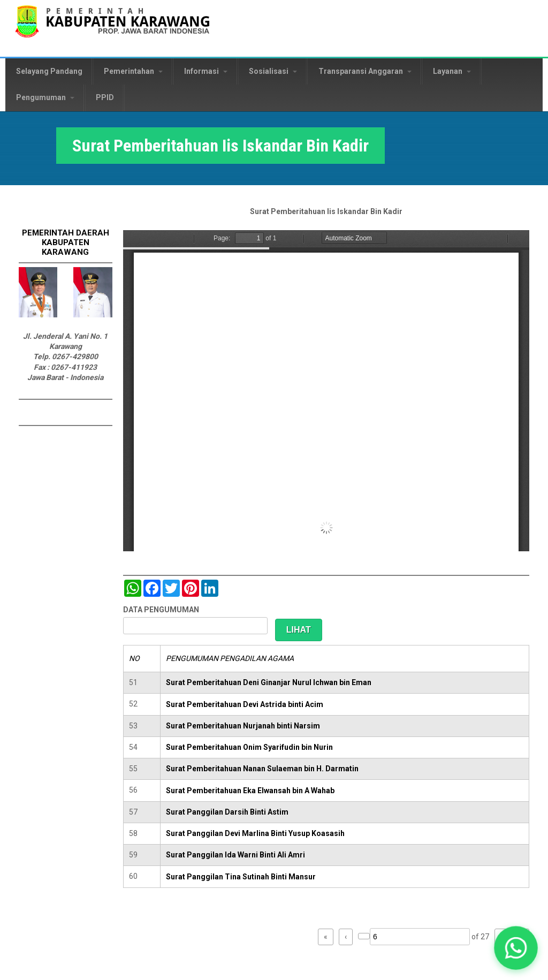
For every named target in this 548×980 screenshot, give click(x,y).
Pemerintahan (133, 71)
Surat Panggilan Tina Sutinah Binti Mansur (241, 877)
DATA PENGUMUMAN (161, 610)
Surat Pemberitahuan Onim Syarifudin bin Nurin (249, 747)
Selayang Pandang (49, 71)
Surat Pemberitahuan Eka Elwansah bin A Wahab (250, 791)
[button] (516, 948)
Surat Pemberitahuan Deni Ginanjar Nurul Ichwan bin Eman (269, 682)
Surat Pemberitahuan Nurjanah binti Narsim (243, 726)
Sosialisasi (273, 71)
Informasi (206, 71)
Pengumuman (45, 97)
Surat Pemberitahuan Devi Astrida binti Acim (245, 704)
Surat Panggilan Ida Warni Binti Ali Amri (235, 855)
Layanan (452, 71)
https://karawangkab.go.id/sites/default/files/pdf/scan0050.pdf (326, 391)
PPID (105, 97)
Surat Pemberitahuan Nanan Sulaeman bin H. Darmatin (262, 769)
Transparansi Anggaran (365, 71)
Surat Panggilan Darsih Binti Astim (227, 812)
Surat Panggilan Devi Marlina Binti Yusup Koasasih (255, 833)
